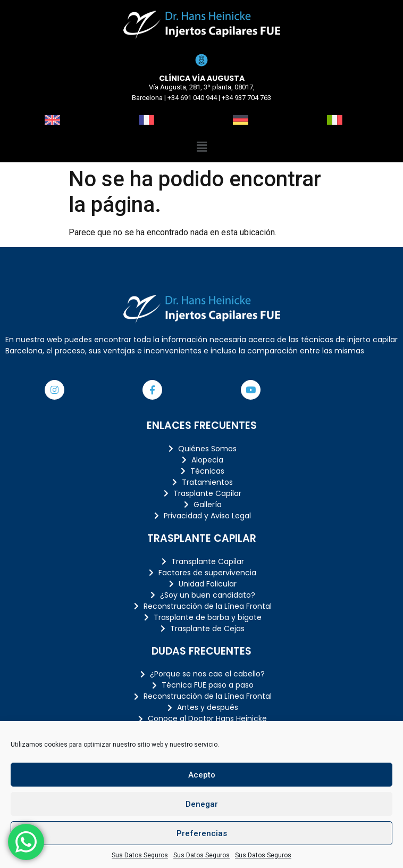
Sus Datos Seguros (140, 855)
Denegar (202, 804)
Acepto (202, 775)
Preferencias (202, 833)
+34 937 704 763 (246, 98)
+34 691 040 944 (192, 98)
